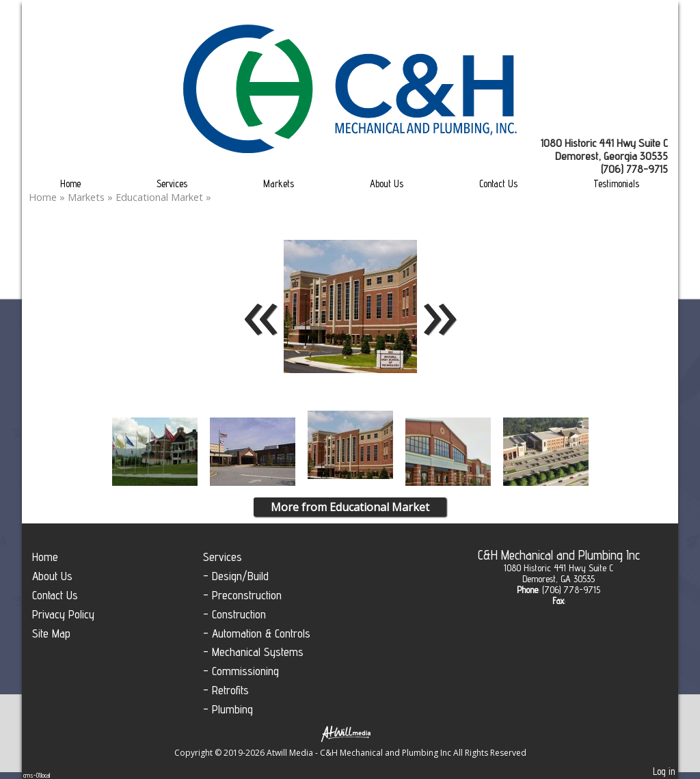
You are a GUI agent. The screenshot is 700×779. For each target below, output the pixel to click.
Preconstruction (247, 595)
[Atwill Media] (350, 733)
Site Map (51, 633)
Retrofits (230, 690)
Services (172, 183)
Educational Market (161, 197)
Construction (239, 614)
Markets (279, 183)
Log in (664, 771)
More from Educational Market (350, 507)
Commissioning (245, 671)
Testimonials (616, 183)
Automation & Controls (261, 633)
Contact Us (498, 183)
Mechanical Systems (258, 652)
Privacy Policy (63, 614)
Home (70, 183)
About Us (387, 183)
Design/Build (240, 576)
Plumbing (232, 709)
